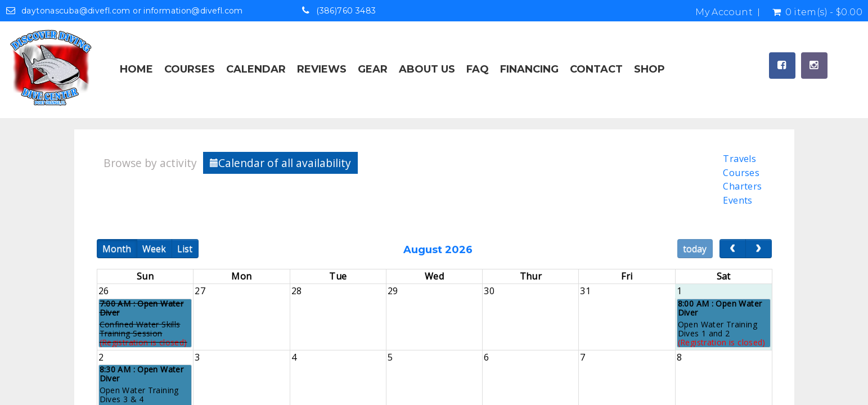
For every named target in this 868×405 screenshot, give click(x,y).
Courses (190, 69)
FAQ (478, 69)
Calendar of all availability (280, 163)
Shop (649, 69)
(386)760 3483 (346, 11)
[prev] (733, 249)
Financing (529, 69)
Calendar (256, 69)
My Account (724, 12)
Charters (742, 186)
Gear (373, 69)
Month (117, 249)
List (185, 249)
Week (154, 249)
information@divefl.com (193, 11)
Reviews (322, 69)
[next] (759, 249)
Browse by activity (150, 163)
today (695, 249)
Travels (739, 159)
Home (136, 69)
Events (737, 200)
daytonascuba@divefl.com (76, 11)
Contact (596, 69)
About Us (427, 69)
